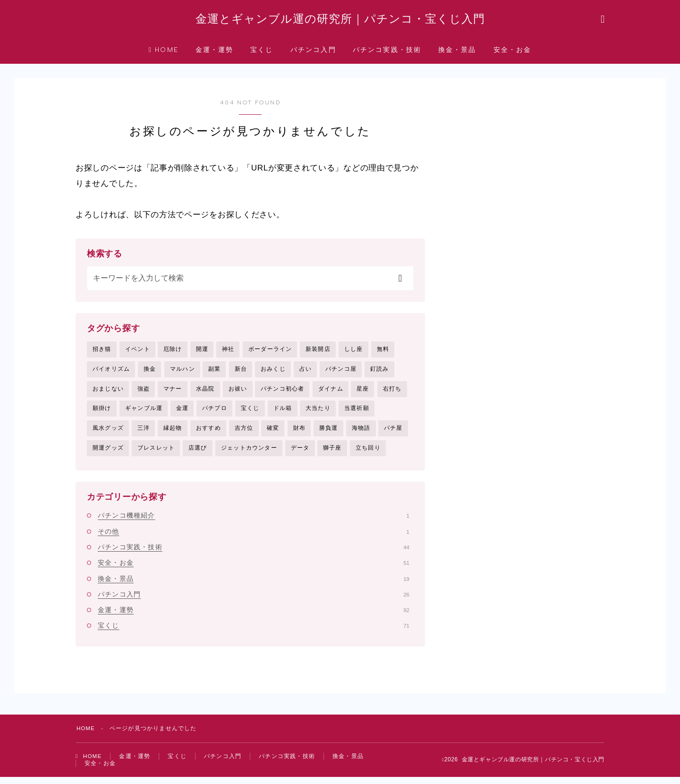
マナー (173, 393)
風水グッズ (108, 433)
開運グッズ (108, 453)
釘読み (380, 373)
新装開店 (318, 353)
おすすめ (208, 433)
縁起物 (173, 433)
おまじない (108, 393)
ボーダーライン (270, 353)
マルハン (183, 373)
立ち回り (368, 453)
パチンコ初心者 (282, 393)
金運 (182, 413)
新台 (241, 373)
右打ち (392, 393)
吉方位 (244, 433)
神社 (228, 353)
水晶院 (205, 393)
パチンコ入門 (313, 54)
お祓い (238, 393)
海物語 (361, 433)
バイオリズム (111, 373)
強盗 (144, 393)
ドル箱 (283, 413)
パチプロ (215, 413)
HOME (164, 54)
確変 (273, 433)
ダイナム (331, 393)
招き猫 (102, 353)
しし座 (354, 353)
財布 (299, 433)
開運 (202, 353)
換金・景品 (457, 54)
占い (306, 373)
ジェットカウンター (249, 453)
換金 (150, 373)
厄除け (173, 353)
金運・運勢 (215, 54)
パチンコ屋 (341, 373)
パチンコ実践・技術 (387, 54)
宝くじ (262, 54)
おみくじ (273, 373)
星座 (363, 393)
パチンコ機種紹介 (254, 520)
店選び (198, 453)
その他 (254, 537)
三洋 (144, 433)
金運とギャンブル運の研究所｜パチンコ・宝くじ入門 (340, 21)
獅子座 (332, 453)
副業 (214, 373)
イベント (138, 353)
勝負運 (329, 433)
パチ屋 (393, 433)
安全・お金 (513, 54)
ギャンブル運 (144, 413)
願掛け (102, 413)
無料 (383, 353)
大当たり (318, 413)
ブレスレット (156, 453)
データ (300, 453)
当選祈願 (357, 413)
